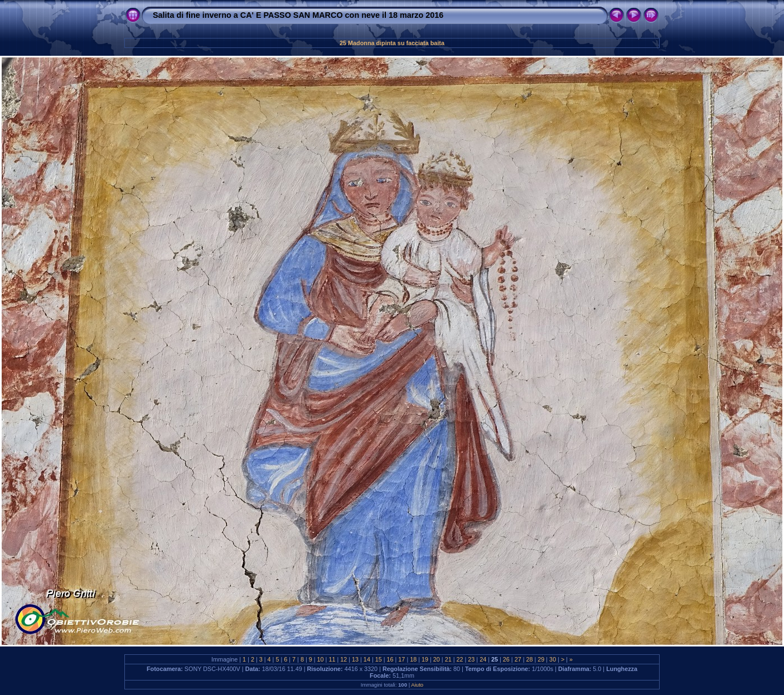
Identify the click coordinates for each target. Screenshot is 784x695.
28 (529, 659)
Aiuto (417, 685)
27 (518, 659)
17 (401, 659)
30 (553, 659)
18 (413, 659)
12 (343, 659)
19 (425, 659)
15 (379, 659)
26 (506, 659)
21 (448, 659)
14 (367, 659)
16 (390, 659)
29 (541, 659)
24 (483, 659)
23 (471, 659)
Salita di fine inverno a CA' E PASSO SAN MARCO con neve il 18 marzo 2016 (298, 15)
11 (332, 659)
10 (321, 659)
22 (460, 659)
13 (355, 659)
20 (437, 659)
